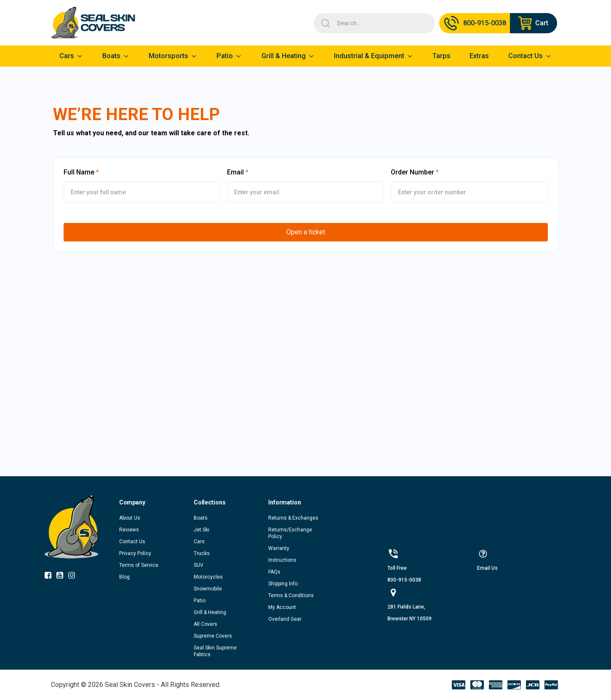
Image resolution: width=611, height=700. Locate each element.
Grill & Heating (284, 56)
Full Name (79, 172)
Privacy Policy (135, 553)
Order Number (412, 172)
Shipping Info (283, 584)
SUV (199, 565)
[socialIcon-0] (51, 577)
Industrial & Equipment (369, 56)
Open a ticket (306, 232)
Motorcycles (208, 577)
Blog (124, 577)
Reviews (129, 530)
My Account (282, 607)
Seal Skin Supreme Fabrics (215, 651)
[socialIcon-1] (62, 577)
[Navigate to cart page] (534, 23)
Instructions (282, 560)
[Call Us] (475, 23)
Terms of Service (139, 565)
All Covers (205, 624)
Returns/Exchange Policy (290, 533)
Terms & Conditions (291, 595)
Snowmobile (208, 589)
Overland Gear (285, 619)
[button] (156, 503)
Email (235, 172)
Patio (225, 56)
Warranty (279, 548)
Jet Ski (201, 530)
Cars (199, 542)
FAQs (274, 572)
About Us (130, 518)
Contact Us (132, 542)
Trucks (202, 553)
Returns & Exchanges (293, 518)
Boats (201, 518)
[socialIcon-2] (74, 577)
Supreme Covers (213, 636)
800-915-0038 (404, 580)
